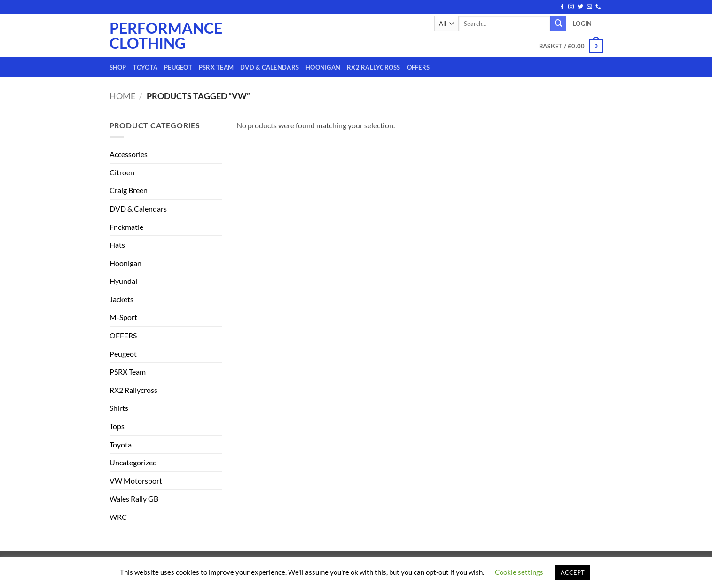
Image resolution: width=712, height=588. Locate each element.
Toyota (145, 67)
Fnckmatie (126, 227)
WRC (118, 517)
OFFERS (419, 67)
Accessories (129, 154)
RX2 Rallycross (374, 67)
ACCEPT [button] (573, 572)
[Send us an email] (589, 7)
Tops (117, 426)
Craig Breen (129, 190)
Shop (118, 67)
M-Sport (123, 317)
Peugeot (178, 67)
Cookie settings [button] (519, 572)
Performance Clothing (147, 36)
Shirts (119, 408)
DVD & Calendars (270, 67)
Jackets (121, 299)
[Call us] (598, 7)
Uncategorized (133, 462)
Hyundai (123, 281)
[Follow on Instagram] (571, 7)
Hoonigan (323, 67)
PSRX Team (216, 67)
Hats (117, 245)
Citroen (122, 172)
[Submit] (558, 24)
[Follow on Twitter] (580, 7)
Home (122, 96)
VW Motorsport (136, 481)
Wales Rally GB (134, 498)
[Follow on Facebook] (562, 7)
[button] (582, 24)
